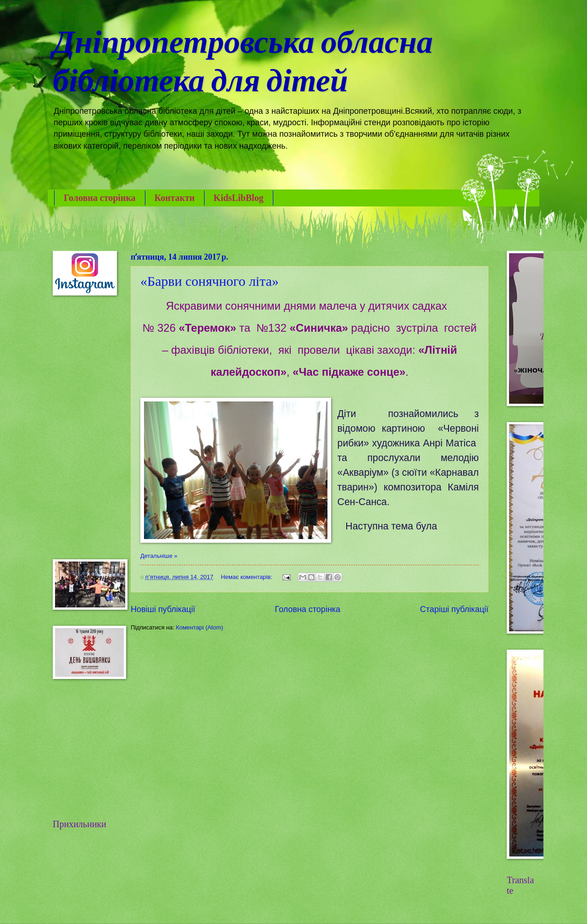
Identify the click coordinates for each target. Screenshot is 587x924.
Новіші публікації (163, 609)
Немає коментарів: (248, 577)
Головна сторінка (100, 198)
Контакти (175, 198)
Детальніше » (159, 556)
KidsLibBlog (239, 198)
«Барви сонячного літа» (210, 281)
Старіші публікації (454, 609)
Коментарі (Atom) (200, 627)
